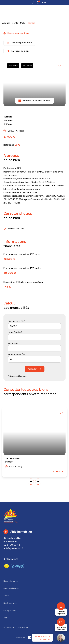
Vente (15, 23)
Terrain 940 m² (13, 460)
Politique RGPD (10, 610)
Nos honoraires (10, 603)
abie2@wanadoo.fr (13, 548)
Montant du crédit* (17, 321)
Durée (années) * (16, 332)
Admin (6, 596)
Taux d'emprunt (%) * (17, 354)
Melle (23, 23)
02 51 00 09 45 (12, 545)
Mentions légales (11, 588)
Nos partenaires (11, 581)
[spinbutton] (34, 359)
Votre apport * (14, 343)
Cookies (7, 618)
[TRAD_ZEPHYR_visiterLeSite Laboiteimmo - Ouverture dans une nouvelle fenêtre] (39, 638)
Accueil (6, 23)
